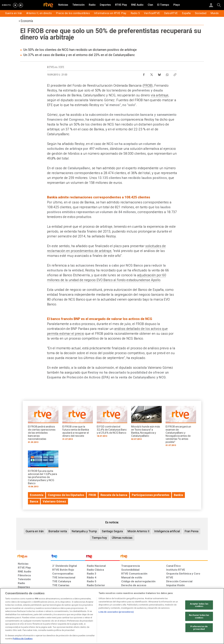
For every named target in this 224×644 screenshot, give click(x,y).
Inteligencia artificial (167, 531)
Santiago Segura (112, 531)
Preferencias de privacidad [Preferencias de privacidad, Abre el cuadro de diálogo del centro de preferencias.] (199, 628)
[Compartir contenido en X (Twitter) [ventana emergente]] (152, 74)
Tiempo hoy (99, 538)
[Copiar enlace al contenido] (175, 74)
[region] (112, 616)
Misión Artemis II (138, 531)
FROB (148, 85)
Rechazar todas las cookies (199, 616)
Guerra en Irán (35, 531)
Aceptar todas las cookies (199, 605)
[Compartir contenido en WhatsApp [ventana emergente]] (167, 74)
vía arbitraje (160, 95)
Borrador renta (58, 531)
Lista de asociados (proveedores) (116, 612)
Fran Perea (192, 531)
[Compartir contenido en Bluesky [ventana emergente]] (159, 74)
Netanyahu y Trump (84, 531)
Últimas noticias (122, 538)
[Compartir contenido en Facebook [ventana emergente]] (144, 74)
